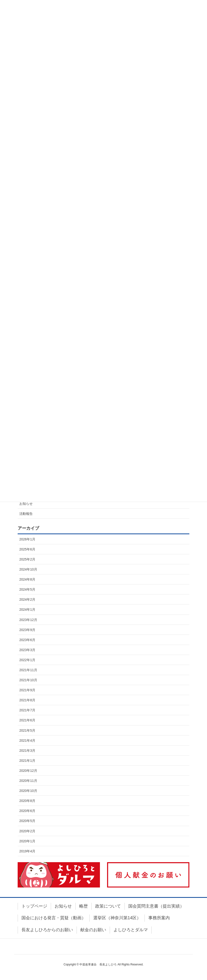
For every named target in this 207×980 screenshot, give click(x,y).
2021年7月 (27, 710)
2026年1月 (27, 539)
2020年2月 (27, 831)
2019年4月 (27, 851)
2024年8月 (27, 579)
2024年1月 (27, 610)
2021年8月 (27, 700)
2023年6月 (27, 640)
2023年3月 (27, 650)
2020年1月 (27, 841)
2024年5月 (27, 589)
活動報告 (26, 514)
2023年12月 (28, 620)
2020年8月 (27, 801)
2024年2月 (27, 599)
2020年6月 (27, 811)
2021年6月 (27, 720)
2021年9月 (27, 690)
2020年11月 (28, 781)
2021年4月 (27, 740)
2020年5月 (27, 821)
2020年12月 (28, 771)
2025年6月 (27, 549)
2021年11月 (28, 670)
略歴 (83, 906)
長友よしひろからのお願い (47, 930)
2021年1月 (27, 761)
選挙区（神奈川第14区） (117, 918)
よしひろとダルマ (131, 930)
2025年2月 (27, 559)
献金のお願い (93, 930)
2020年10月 (28, 791)
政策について (108, 906)
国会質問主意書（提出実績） (156, 906)
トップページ (34, 906)
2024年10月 (28, 569)
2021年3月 (27, 751)
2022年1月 (27, 660)
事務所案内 (159, 918)
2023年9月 (27, 630)
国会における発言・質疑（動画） (54, 918)
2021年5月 (27, 730)
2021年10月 (28, 680)
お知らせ (26, 504)
